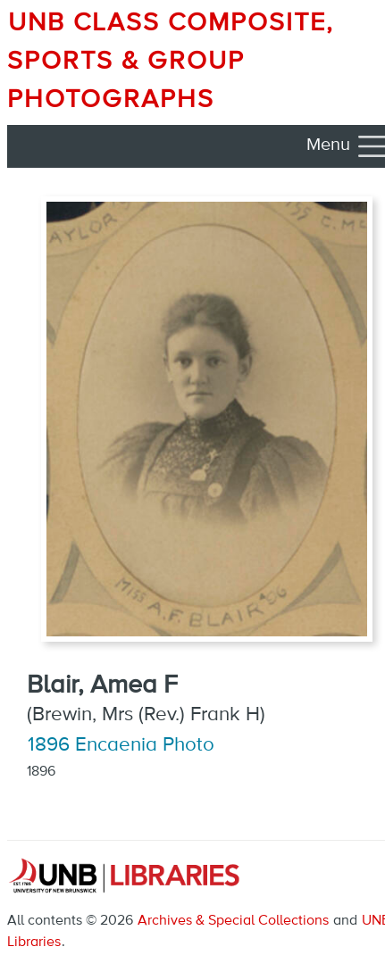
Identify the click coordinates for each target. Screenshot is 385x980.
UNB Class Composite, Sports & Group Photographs (171, 62)
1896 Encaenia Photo (121, 745)
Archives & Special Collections (233, 921)
